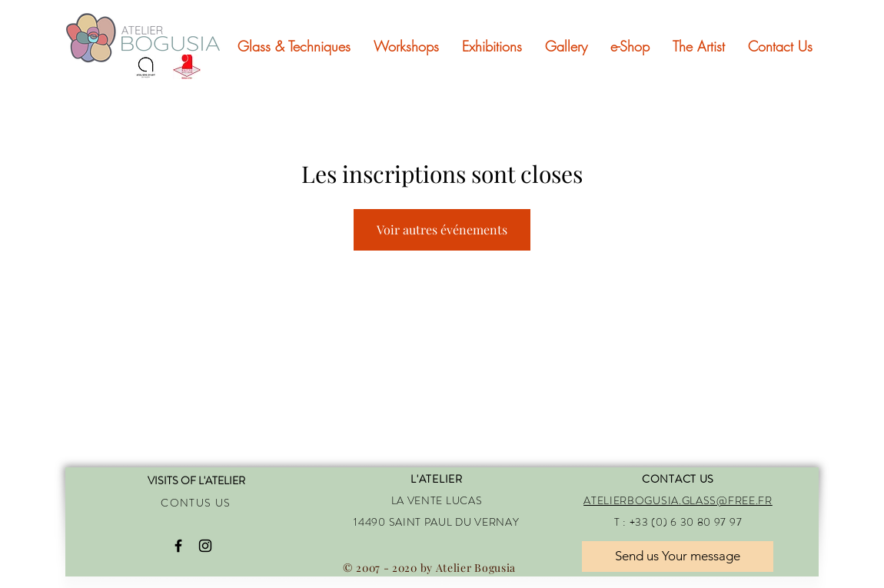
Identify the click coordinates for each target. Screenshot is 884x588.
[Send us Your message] (678, 556)
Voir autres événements (442, 229)
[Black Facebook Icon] (178, 546)
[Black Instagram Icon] (205, 546)
